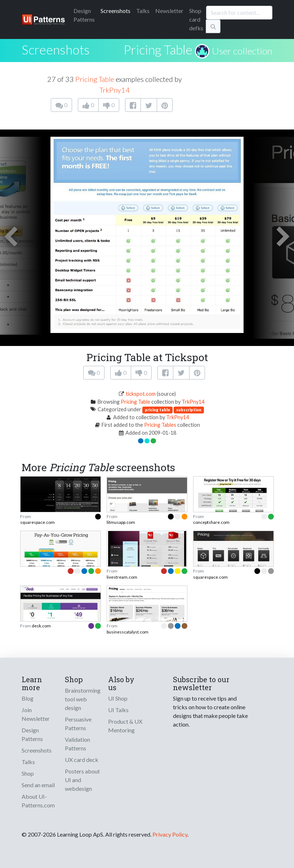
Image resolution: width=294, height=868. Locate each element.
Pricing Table (158, 49)
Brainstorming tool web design (83, 699)
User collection (242, 51)
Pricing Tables (160, 425)
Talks (143, 11)
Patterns (84, 15)
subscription (189, 410)
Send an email (38, 785)
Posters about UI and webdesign (82, 780)
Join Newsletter (36, 714)
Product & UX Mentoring (125, 726)
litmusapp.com (121, 522)
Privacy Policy (170, 834)
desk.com (41, 626)
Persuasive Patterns (78, 724)
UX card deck (82, 760)
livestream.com (122, 577)
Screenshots (115, 11)
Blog (28, 698)
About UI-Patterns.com (38, 801)
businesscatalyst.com (128, 632)
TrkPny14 (115, 90)
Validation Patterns (77, 744)
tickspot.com (141, 394)
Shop (28, 773)
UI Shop (118, 698)
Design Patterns (32, 734)
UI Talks (118, 710)
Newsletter (169, 11)
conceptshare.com (211, 522)
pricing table (157, 410)
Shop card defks (196, 19)
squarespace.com (37, 522)
